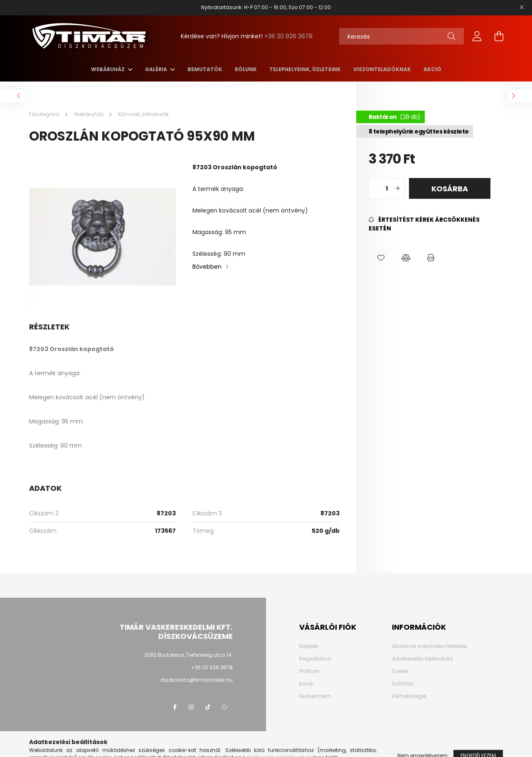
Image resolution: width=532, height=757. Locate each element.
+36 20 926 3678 (288, 36)
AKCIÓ (432, 69)
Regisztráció (315, 659)
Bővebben (207, 267)
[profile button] (477, 36)
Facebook (175, 707)
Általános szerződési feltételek (430, 646)
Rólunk (246, 69)
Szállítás (403, 684)
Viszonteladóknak (382, 69)
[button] (381, 258)
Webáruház (108, 69)
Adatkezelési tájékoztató (422, 659)
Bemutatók (205, 69)
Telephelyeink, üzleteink (305, 69)
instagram (191, 707)
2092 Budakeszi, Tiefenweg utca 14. (188, 655)
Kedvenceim (315, 696)
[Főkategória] (45, 114)
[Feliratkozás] (430, 224)
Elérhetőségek (409, 696)
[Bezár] (522, 7)
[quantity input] (387, 188)
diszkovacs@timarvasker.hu (197, 680)
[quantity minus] (375, 188)
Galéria (157, 69)
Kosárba (450, 189)
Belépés (309, 646)
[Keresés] (401, 36)
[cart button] (499, 36)
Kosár (307, 684)
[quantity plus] (398, 188)
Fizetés (400, 671)
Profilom (309, 671)
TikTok (208, 707)
